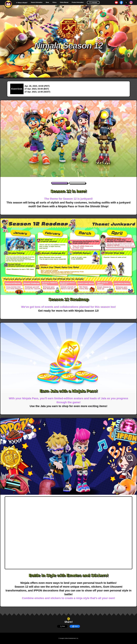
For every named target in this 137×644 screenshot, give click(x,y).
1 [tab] (60, 183)
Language (93, 2)
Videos (55, 2)
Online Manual (64, 2)
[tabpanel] (68, 139)
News (47, 2)
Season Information (37, 2)
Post (62, 626)
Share (75, 626)
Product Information (78, 2)
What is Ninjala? (23, 3)
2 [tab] (77, 183)
